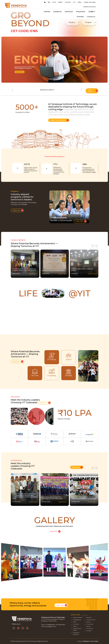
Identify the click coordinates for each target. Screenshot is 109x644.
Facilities (89, 631)
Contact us (91, 17)
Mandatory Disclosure (89, 7)
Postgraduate (77, 620)
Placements (81, 12)
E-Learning (90, 624)
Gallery (80, 2)
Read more (93, 91)
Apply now (18, 210)
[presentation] (93, 246)
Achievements (91, 620)
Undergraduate (78, 617)
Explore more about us (60, 120)
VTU (74, 2)
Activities (80, 17)
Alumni (89, 622)
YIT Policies (90, 629)
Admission (69, 12)
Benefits (89, 617)
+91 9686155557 (50, 625)
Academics (57, 12)
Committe (68, 2)
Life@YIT (92, 12)
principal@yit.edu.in (50, 626)
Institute (47, 12)
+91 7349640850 (60, 625)
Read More (45, 403)
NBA (49, 2)
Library (89, 626)
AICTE (54, 2)
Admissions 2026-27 (47, 90)
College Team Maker (90, 2)
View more (55, 531)
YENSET (60, 2)
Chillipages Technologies (91, 641)
